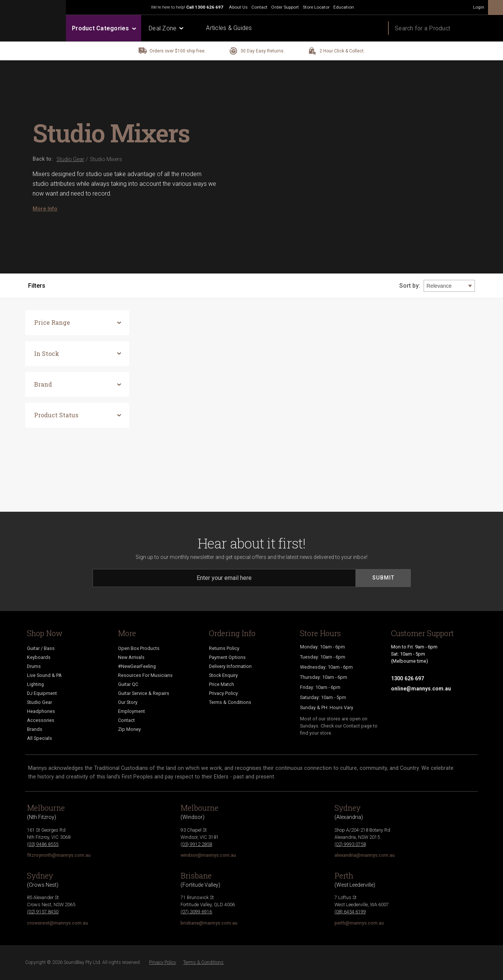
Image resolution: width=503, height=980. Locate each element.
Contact (126, 720)
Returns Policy (224, 648)
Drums (34, 666)
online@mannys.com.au (421, 689)
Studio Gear (40, 702)
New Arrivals (131, 657)
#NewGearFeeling (137, 666)
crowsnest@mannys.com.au (57, 923)
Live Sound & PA (44, 675)
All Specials (40, 738)
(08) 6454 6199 (350, 912)
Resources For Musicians (145, 675)
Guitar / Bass (41, 648)
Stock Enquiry (223, 675)
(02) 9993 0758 (350, 844)
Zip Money (129, 729)
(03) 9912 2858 (196, 844)
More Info (45, 209)
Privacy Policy (223, 693)
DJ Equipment (42, 693)
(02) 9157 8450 (43, 912)
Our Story (128, 702)
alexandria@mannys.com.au (365, 855)
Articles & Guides (229, 28)
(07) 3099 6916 (196, 912)
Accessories (41, 720)
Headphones (41, 711)
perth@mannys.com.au (359, 923)
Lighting (35, 684)
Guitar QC (128, 684)
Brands (35, 729)
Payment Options (227, 657)
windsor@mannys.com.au (208, 855)
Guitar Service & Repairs (144, 693)
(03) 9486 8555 (43, 844)
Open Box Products (139, 648)
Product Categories (104, 28)
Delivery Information (230, 666)
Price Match (222, 684)
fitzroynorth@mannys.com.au (59, 855)
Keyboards (39, 657)
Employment (131, 711)
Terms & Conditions (230, 702)
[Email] (224, 578)
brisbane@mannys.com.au (209, 923)
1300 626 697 (209, 7)
